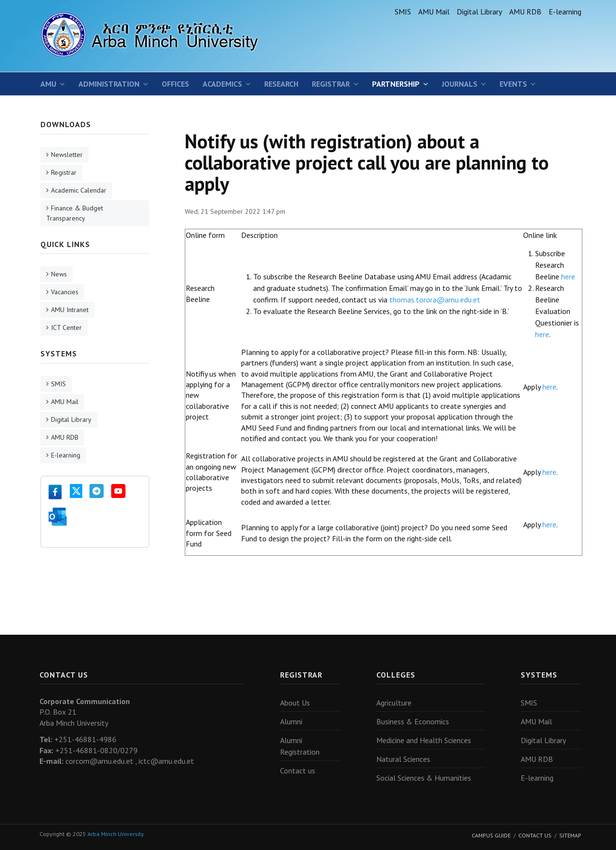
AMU (48, 84)
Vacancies (65, 292)
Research (281, 84)
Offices (175, 84)
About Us (295, 703)
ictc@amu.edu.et (166, 761)
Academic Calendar (79, 190)
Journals (460, 84)
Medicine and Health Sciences (424, 740)
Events (513, 84)
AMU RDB (525, 12)
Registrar (331, 84)
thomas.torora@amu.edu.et (435, 300)
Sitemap (570, 835)
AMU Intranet (70, 310)
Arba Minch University (115, 834)
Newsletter (67, 155)
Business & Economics (413, 721)
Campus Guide (491, 835)
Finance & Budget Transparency (75, 213)
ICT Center (66, 327)
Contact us (298, 771)
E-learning (565, 12)
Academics (222, 84)
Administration (109, 84)
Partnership (396, 84)
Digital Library (479, 12)
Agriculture (394, 703)
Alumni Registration (300, 746)
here (568, 276)
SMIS (403, 12)
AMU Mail (434, 12)
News (59, 274)
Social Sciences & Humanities (424, 778)
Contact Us (535, 835)
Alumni (291, 721)
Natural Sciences (403, 759)
